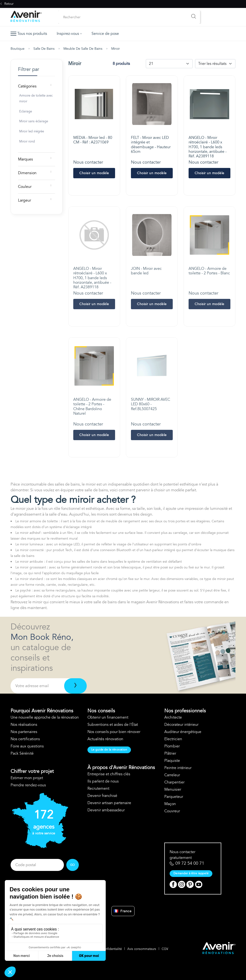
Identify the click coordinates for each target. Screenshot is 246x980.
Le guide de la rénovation (109, 750)
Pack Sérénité (22, 753)
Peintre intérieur (178, 768)
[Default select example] (169, 64)
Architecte (173, 717)
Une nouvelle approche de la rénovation (45, 717)
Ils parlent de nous (103, 781)
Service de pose (105, 34)
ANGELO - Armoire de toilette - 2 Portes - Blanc (209, 271)
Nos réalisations (24, 725)
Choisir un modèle (94, 173)
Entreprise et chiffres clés (109, 774)
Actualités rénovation (105, 739)
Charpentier (174, 782)
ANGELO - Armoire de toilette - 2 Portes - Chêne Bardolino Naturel (92, 407)
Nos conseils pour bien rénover (114, 732)
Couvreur (172, 811)
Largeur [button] (25, 200)
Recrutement (98, 789)
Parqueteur (174, 797)
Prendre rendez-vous (28, 785)
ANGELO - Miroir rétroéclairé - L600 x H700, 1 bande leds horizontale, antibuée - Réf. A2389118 (208, 147)
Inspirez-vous (69, 34)
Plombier (172, 746)
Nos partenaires (24, 732)
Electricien (173, 739)
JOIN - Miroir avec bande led (146, 271)
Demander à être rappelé (191, 873)
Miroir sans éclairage (34, 121)
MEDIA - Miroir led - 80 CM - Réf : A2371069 (93, 140)
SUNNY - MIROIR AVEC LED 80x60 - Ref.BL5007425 (151, 404)
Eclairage (26, 111)
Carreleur (172, 775)
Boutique (18, 49)
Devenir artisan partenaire (109, 803)
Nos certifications (25, 739)
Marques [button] (25, 159)
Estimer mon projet (27, 778)
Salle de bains (44, 49)
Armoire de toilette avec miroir (36, 99)
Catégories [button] (27, 86)
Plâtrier (170, 753)
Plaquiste (172, 761)
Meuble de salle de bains (83, 49)
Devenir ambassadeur (106, 810)
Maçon (170, 804)
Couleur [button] (25, 187)
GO (73, 865)
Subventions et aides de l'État (113, 725)
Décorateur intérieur (181, 725)
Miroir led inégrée (32, 131)
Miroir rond (27, 142)
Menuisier (173, 789)
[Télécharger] (75, 686)
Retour (7, 4)
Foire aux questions (27, 746)
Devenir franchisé (102, 796)
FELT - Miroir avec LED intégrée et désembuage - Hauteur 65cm (151, 145)
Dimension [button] (27, 173)
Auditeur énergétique (183, 732)
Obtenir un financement (108, 717)
